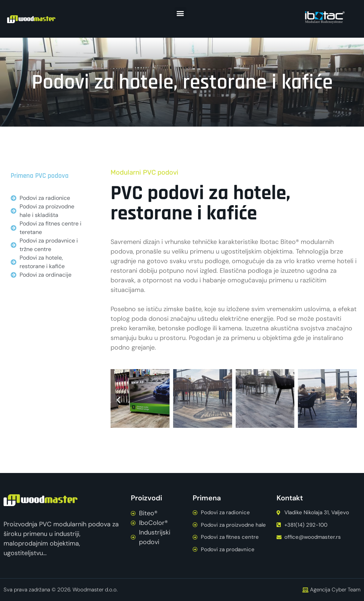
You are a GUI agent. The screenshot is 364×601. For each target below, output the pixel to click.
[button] (180, 13)
